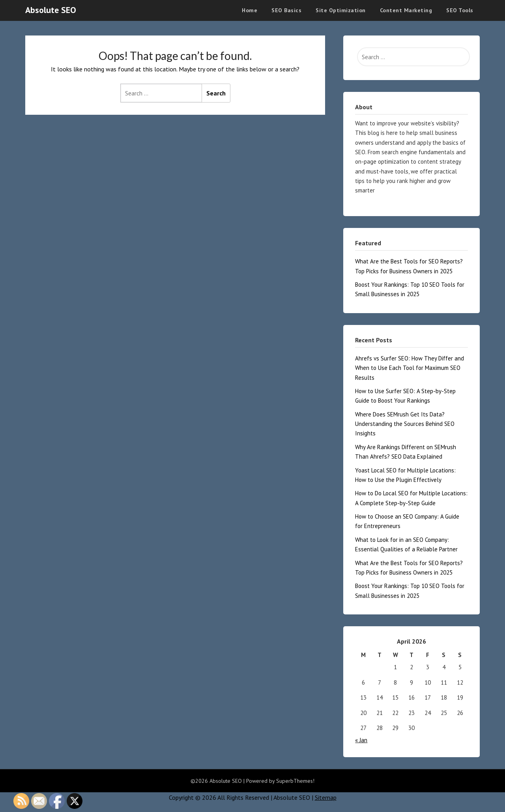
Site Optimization (341, 10)
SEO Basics (286, 10)
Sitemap (326, 797)
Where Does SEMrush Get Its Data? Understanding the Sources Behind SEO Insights (405, 424)
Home (250, 10)
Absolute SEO (51, 10)
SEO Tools (460, 10)
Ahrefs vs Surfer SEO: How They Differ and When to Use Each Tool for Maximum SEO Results (410, 368)
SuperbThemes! (295, 781)
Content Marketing (406, 10)
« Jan (361, 740)
